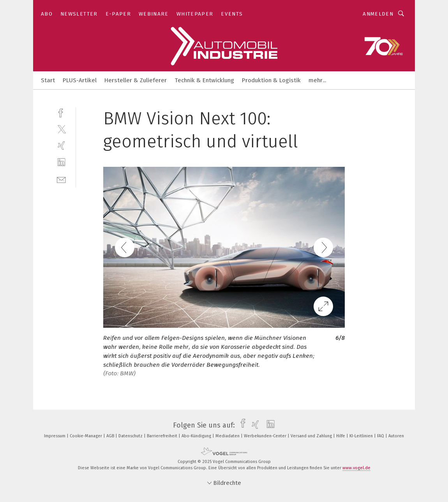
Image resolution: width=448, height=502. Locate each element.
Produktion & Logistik (271, 80)
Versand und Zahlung (312, 436)
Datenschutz (131, 436)
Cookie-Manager (86, 436)
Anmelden (378, 14)
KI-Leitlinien (362, 436)
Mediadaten (228, 436)
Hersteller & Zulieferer (136, 80)
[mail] (61, 179)
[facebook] (61, 112)
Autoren (396, 436)
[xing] (61, 146)
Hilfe (341, 436)
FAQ (381, 436)
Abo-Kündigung (197, 436)
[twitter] (61, 129)
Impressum (55, 436)
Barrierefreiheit (163, 436)
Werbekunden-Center (266, 436)
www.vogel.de (356, 468)
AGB (111, 436)
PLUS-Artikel (80, 80)
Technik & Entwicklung (204, 80)
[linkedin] (61, 162)
